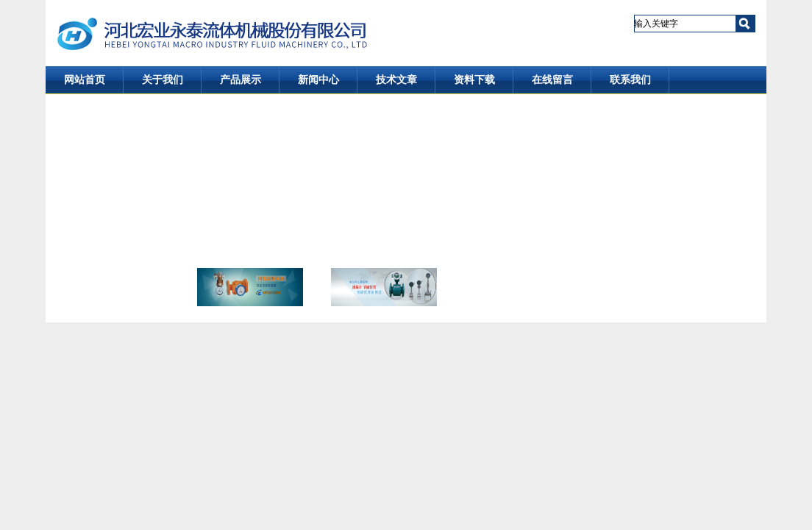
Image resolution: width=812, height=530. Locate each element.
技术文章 (396, 80)
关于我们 (163, 80)
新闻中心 (318, 80)
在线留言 (552, 80)
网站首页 (85, 80)
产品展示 (241, 80)
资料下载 (474, 80)
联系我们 (630, 80)
